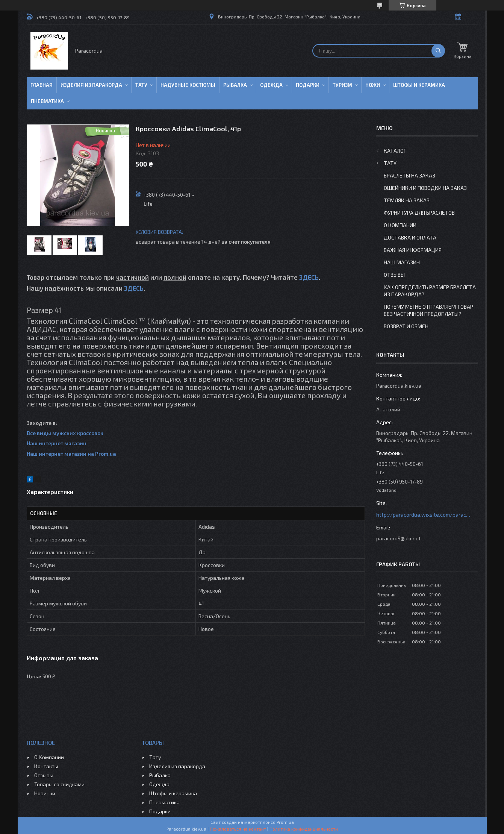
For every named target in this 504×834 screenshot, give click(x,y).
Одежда (271, 85)
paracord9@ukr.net (399, 538)
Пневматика (47, 101)
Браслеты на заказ (409, 175)
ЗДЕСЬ (309, 277)
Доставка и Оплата (410, 237)
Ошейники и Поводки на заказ (425, 188)
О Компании (400, 225)
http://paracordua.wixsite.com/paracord (423, 515)
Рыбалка (235, 85)
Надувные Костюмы (188, 85)
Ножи (373, 85)
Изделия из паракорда (91, 85)
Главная (42, 85)
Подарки (308, 85)
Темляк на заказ (407, 200)
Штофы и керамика (173, 793)
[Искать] (438, 51)
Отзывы (394, 275)
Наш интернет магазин (57, 443)
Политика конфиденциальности (304, 829)
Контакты (46, 766)
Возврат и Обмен (406, 326)
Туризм (342, 85)
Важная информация (413, 250)
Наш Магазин (402, 262)
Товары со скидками (59, 784)
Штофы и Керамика (419, 85)
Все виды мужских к (53, 433)
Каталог (395, 151)
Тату (141, 85)
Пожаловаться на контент (238, 829)
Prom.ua (285, 822)
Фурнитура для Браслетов (419, 213)
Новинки (45, 793)
